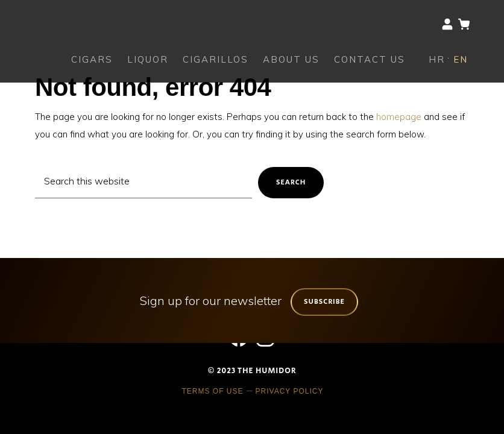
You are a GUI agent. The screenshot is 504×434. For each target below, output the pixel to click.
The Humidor (66, 21)
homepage (399, 117)
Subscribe (324, 302)
